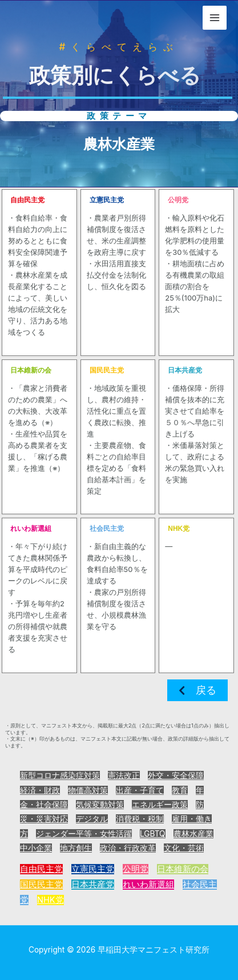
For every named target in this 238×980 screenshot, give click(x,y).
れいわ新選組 (148, 885)
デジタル (92, 819)
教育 (180, 790)
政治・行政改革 (128, 848)
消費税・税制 (140, 819)
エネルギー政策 (160, 805)
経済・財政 (40, 790)
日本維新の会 (183, 869)
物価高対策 (88, 790)
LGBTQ (153, 834)
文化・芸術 (184, 848)
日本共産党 (93, 885)
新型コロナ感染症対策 (60, 775)
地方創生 (76, 848)
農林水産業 (193, 834)
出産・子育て (140, 790)
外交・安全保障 (176, 775)
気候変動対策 (100, 805)
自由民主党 (41, 869)
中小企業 (36, 848)
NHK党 (51, 900)
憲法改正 (124, 775)
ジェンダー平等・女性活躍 (84, 834)
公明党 (136, 869)
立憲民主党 (93, 869)
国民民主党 (41, 885)
